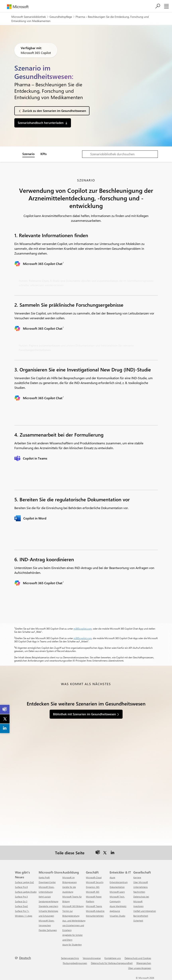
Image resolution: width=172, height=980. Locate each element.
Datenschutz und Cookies (138, 958)
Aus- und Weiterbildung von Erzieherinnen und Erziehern (74, 925)
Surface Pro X (21, 897)
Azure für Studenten (72, 945)
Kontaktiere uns (113, 958)
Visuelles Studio (117, 916)
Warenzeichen (144, 963)
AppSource (115, 911)
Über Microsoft (141, 882)
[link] (5, 709)
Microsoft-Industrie (95, 911)
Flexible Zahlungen (48, 930)
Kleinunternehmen (95, 916)
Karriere (137, 877)
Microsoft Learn (117, 892)
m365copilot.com (83, 629)
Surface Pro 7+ (22, 911)
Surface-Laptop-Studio (26, 892)
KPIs (44, 154)
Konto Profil (44, 877)
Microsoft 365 (93, 892)
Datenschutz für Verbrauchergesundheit (112, 963)
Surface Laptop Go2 (24, 882)
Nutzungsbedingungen (75, 963)
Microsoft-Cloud (94, 877)
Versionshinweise (92, 958)
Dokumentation (117, 887)
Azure (112, 877)
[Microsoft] (18, 7)
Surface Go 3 (21, 901)
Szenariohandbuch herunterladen (41, 123)
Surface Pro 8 (21, 887)
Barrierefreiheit (141, 916)
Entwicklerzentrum (119, 882)
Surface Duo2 (21, 906)
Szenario (29, 154)
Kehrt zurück (45, 897)
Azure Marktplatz (118, 906)
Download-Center (47, 882)
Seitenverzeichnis (70, 958)
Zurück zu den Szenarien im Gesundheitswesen (54, 111)
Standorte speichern (48, 906)
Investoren (138, 906)
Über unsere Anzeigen (140, 968)
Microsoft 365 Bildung (73, 906)
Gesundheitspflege (61, 17)
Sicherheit (138, 921)
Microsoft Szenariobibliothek (29, 17)
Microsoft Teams (94, 906)
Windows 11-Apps (24, 916)
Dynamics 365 (93, 887)
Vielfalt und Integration (145, 911)
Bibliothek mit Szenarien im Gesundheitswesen (85, 714)
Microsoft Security (95, 882)
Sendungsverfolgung (48, 901)
